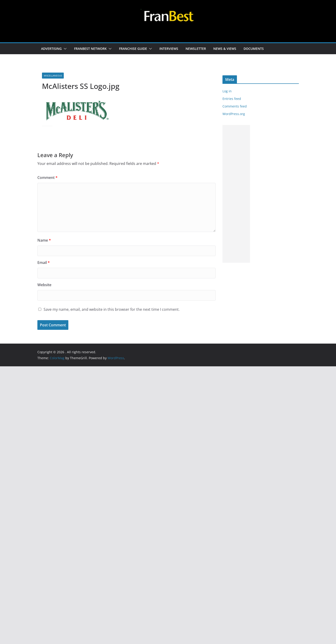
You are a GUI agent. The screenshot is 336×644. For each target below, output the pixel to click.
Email (44, 263)
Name (44, 240)
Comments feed (235, 106)
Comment (47, 178)
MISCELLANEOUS (53, 76)
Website (44, 285)
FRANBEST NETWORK (90, 49)
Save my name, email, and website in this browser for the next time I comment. (112, 309)
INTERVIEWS (169, 49)
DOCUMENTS (254, 49)
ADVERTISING (51, 49)
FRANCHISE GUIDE (133, 49)
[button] (64, 49)
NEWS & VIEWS (225, 49)
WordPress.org (234, 114)
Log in (227, 91)
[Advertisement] (236, 194)
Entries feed (232, 99)
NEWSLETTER (196, 49)
